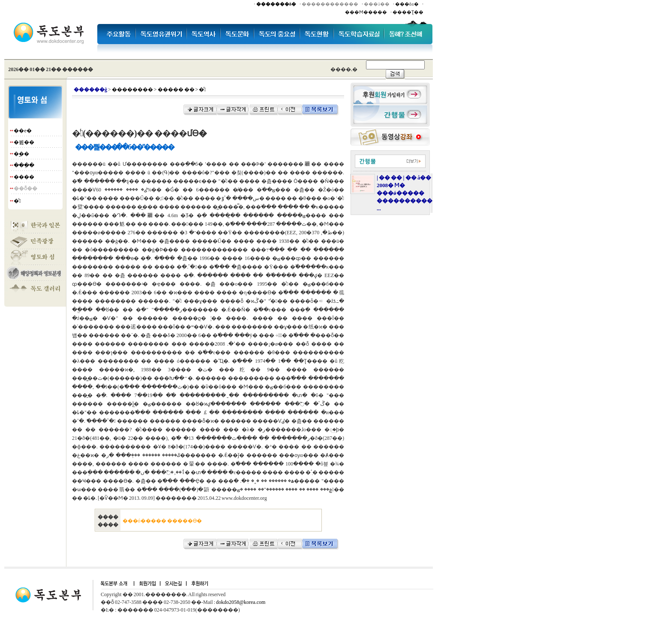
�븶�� (24, 142)
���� (24, 177)
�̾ (17, 201)
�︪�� (21, 154)
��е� (22, 131)
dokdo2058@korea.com (241, 602)
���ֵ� (24, 165)
